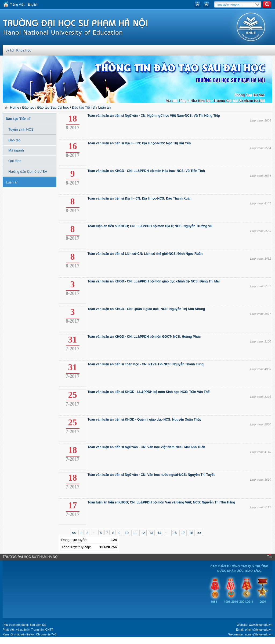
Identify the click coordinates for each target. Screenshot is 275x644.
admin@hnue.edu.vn (259, 634)
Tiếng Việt (17, 5)
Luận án (104, 107)
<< (74, 533)
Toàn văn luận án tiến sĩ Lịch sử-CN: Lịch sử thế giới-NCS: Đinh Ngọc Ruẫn (145, 254)
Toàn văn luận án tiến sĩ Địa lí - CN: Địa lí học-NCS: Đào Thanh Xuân (140, 198)
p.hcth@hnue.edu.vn (259, 630)
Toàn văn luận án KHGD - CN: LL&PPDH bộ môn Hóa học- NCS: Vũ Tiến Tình (146, 171)
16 (175, 533)
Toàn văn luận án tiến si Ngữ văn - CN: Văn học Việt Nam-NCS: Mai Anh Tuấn (146, 447)
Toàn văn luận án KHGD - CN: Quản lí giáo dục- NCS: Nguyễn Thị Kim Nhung (146, 309)
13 (151, 533)
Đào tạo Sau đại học (53, 107)
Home (15, 107)
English (33, 5)
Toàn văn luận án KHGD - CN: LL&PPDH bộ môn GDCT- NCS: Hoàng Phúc (144, 337)
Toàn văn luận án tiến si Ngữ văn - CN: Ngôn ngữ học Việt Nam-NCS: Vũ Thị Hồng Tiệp (154, 116)
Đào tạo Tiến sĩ (84, 107)
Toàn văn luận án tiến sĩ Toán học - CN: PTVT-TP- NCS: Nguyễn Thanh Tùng (146, 364)
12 (143, 533)
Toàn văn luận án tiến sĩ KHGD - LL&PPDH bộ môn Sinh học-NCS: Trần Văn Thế (149, 392)
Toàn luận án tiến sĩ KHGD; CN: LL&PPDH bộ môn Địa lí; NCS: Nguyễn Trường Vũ (150, 226)
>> (199, 533)
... (94, 533)
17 (183, 533)
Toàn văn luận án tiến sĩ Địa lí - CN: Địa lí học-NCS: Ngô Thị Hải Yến (139, 143)
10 (126, 533)
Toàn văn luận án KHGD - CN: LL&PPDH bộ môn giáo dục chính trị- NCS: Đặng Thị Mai (154, 281)
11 (135, 533)
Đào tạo (28, 107)
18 (191, 533)
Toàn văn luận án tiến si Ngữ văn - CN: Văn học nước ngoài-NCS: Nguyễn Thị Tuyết (151, 475)
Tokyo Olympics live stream (19, 642)
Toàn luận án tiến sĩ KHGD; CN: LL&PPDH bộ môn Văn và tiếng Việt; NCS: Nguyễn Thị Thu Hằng (161, 502)
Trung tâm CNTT (42, 630)
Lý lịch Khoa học (18, 50)
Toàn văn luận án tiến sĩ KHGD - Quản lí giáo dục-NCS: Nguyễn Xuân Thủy (144, 419)
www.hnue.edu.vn (261, 625)
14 (159, 533)
